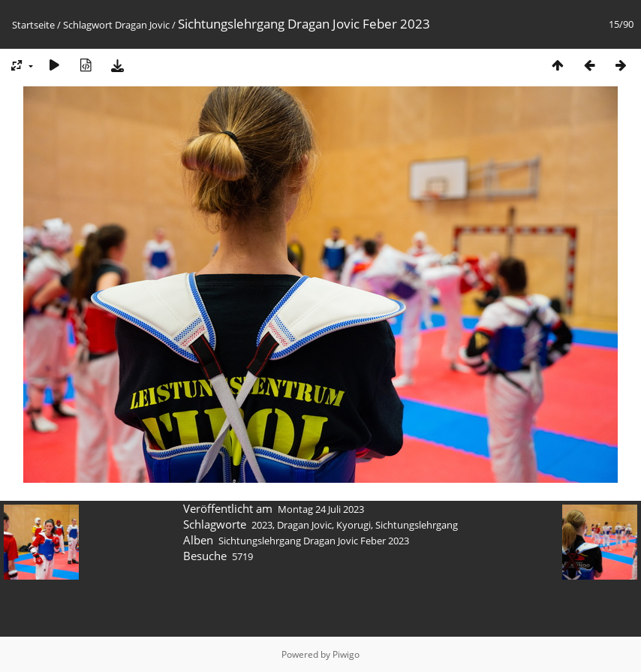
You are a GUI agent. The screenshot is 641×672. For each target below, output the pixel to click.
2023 (262, 525)
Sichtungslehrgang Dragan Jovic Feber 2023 (314, 541)
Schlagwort (88, 25)
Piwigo (346, 654)
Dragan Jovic (142, 25)
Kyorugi (354, 525)
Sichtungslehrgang (417, 525)
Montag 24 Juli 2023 (321, 509)
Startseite (33, 25)
